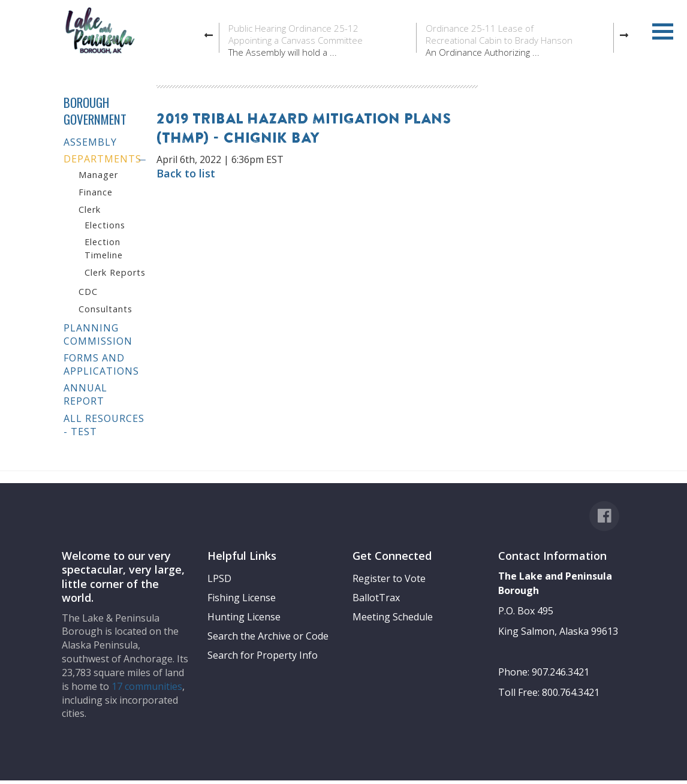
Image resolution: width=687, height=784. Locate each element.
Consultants (106, 309)
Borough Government (95, 111)
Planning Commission (98, 334)
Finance (96, 192)
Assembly (90, 142)
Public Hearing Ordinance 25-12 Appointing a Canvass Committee (296, 34)
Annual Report (85, 394)
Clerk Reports (115, 272)
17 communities (147, 686)
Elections (105, 225)
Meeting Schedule (393, 617)
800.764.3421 (571, 692)
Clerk (90, 209)
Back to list (186, 173)
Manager (98, 175)
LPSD (219, 578)
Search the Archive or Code (268, 636)
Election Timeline (104, 248)
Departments (103, 159)
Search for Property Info (263, 655)
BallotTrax (376, 598)
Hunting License (244, 617)
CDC (88, 292)
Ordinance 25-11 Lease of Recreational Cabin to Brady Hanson (499, 34)
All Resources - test (104, 425)
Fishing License (242, 598)
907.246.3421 (561, 672)
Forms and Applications (101, 364)
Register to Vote (389, 578)
